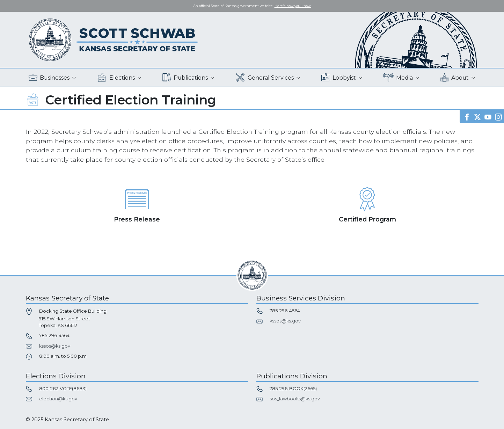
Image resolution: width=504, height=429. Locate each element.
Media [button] (398, 78)
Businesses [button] (49, 78)
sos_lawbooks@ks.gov (295, 399)
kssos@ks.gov (55, 346)
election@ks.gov (58, 399)
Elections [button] (116, 78)
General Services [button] (264, 78)
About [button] (454, 78)
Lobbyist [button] (339, 78)
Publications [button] (185, 78)
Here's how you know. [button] (293, 6)
